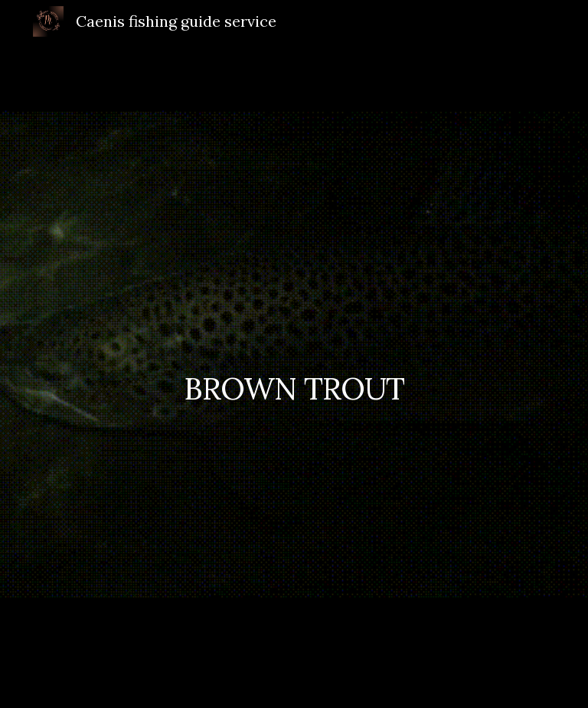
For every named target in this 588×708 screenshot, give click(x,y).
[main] (294, 375)
